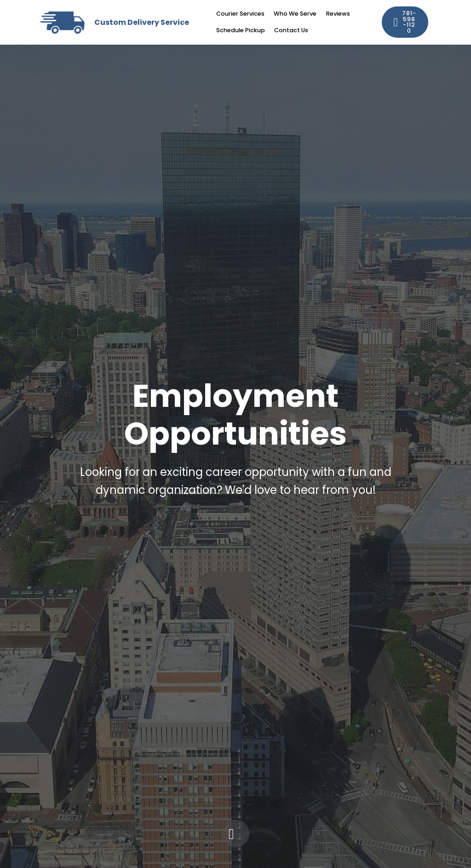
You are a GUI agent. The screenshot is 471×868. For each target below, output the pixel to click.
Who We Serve (295, 14)
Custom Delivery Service (142, 22)
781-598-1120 (405, 22)
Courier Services (240, 14)
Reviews (338, 14)
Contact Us (291, 30)
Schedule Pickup (241, 30)
